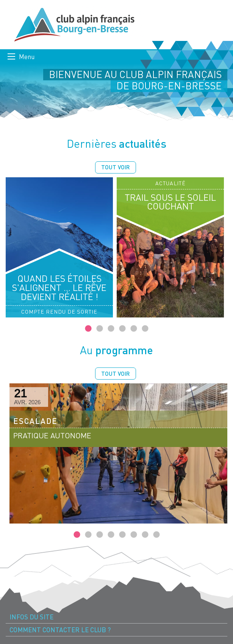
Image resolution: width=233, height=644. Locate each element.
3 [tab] (111, 329)
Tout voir (116, 167)
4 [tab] (122, 329)
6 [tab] (145, 329)
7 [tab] (145, 535)
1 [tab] (88, 329)
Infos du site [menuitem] (31, 617)
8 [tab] (156, 535)
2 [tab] (100, 329)
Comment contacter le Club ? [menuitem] (60, 630)
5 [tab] (134, 329)
